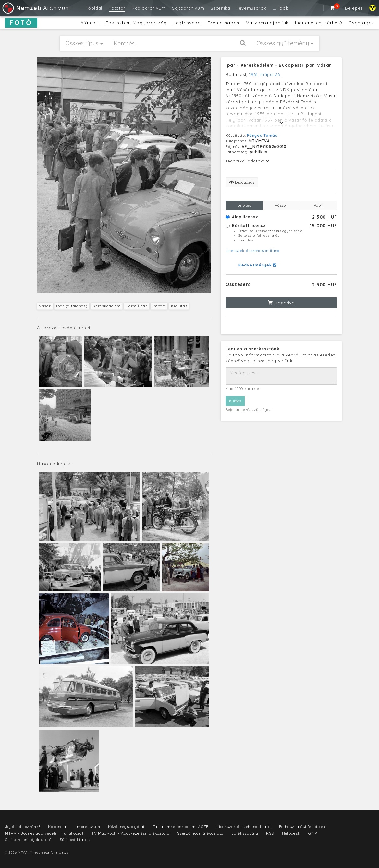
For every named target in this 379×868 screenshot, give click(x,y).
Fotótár (117, 8)
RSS (270, 833)
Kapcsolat (58, 827)
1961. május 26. (265, 74)
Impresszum (88, 827)
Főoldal (94, 8)
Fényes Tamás (262, 135)
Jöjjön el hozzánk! (23, 827)
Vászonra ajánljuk (267, 23)
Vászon (281, 205)
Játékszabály (245, 833)
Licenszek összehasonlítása (253, 250)
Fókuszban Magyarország (136, 23)
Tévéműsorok (252, 8)
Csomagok (361, 23)
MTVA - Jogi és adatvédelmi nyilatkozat (44, 833)
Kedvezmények (257, 265)
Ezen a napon (223, 23)
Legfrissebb (187, 23)
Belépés (354, 8)
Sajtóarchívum (188, 8)
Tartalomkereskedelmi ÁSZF (181, 827)
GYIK (313, 833)
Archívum (36, 8)
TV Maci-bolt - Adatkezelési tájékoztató (130, 833)
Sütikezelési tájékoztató (28, 840)
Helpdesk (291, 833)
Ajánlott (90, 23)
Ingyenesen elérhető (318, 23)
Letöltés (244, 205)
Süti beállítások (75, 840)
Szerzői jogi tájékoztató (200, 833)
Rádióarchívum (149, 8)
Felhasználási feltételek (302, 827)
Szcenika (220, 8)
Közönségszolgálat (126, 827)
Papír (318, 205)
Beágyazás (242, 182)
